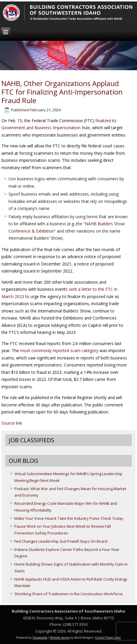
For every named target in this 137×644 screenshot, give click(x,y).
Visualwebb (40, 638)
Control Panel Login (108, 638)
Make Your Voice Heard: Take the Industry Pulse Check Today (69, 518)
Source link (12, 423)
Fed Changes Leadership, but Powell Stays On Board (61, 541)
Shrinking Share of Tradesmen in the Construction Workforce (68, 594)
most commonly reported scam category (59, 350)
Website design (60, 638)
